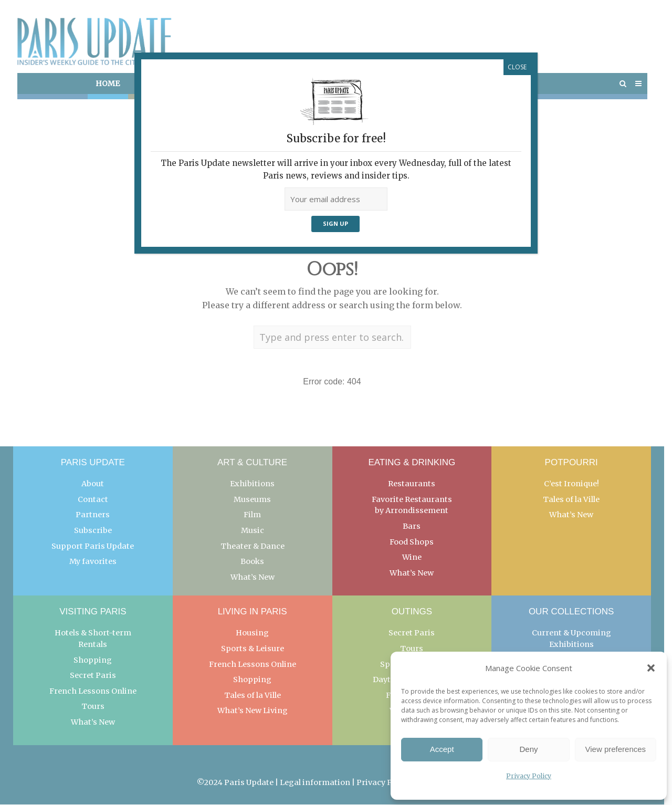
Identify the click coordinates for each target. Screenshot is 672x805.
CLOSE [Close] (517, 67)
